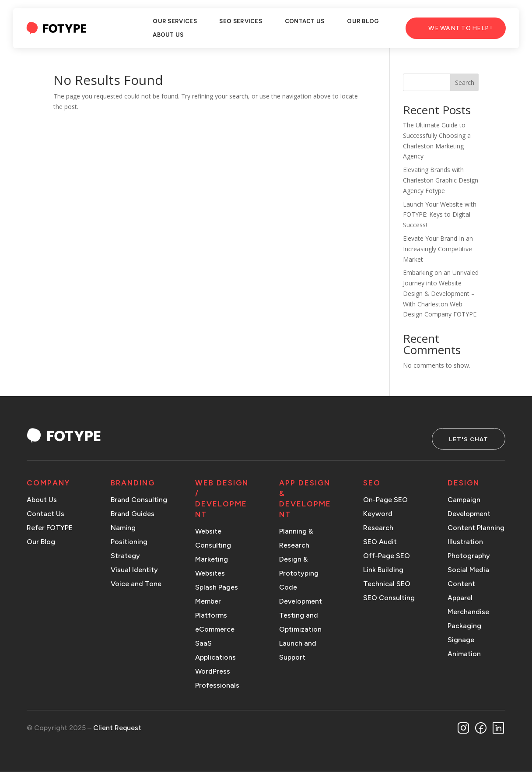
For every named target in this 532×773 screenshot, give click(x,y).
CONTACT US (305, 21)
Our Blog (41, 543)
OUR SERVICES (175, 21)
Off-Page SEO (387, 557)
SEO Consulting (389, 599)
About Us (42, 501)
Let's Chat (463, 439)
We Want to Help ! (460, 28)
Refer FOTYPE (50, 529)
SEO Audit (380, 543)
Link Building (383, 571)
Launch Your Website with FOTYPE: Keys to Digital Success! (440, 215)
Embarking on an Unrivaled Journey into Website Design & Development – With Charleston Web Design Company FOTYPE (441, 293)
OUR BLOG (363, 21)
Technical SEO (387, 585)
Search (465, 83)
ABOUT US (168, 35)
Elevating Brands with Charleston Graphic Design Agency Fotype (441, 180)
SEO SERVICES (241, 21)
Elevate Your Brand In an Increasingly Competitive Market (438, 249)
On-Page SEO (385, 501)
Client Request (117, 729)
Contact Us (45, 515)
